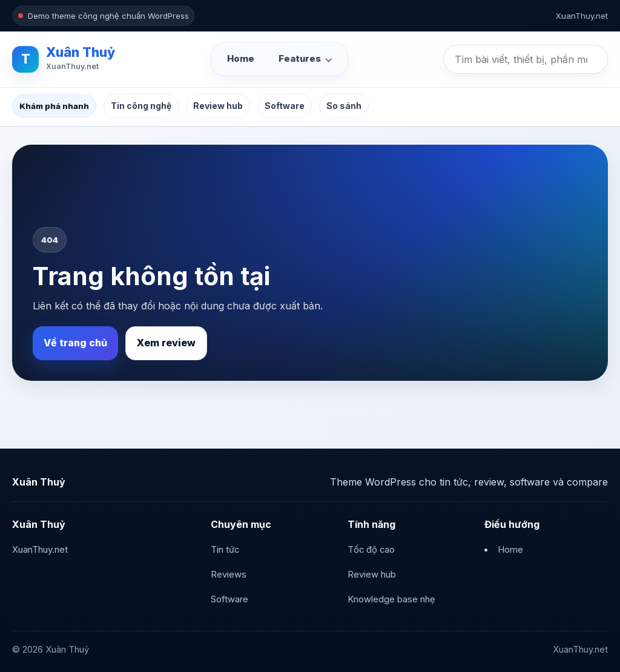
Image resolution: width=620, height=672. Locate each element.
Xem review (166, 343)
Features (300, 59)
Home (241, 59)
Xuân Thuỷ (81, 52)
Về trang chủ (75, 343)
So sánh (344, 106)
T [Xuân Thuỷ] (26, 59)
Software (285, 106)
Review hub (218, 106)
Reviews (229, 575)
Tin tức (225, 550)
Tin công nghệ (141, 106)
